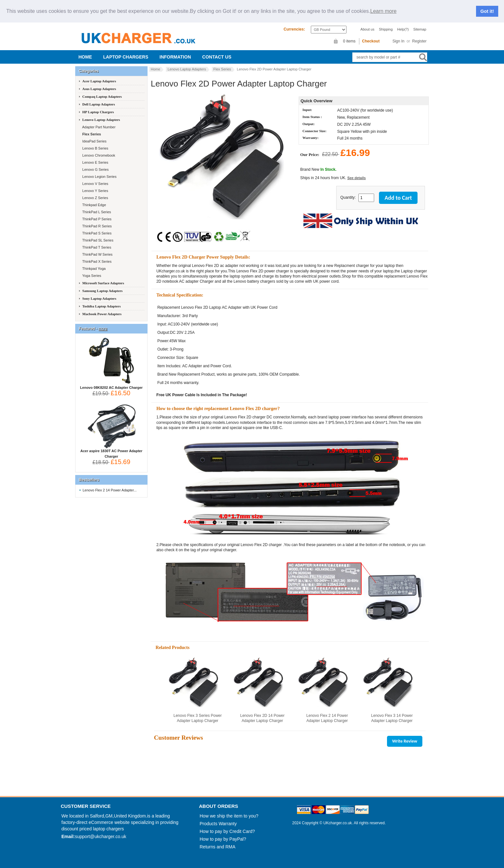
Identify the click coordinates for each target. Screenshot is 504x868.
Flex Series (222, 69)
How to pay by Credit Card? (227, 831)
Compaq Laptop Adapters (102, 96)
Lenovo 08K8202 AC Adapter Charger (111, 386)
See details (356, 178)
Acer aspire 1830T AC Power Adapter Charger (111, 452)
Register (419, 41)
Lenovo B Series (95, 148)
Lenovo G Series (95, 169)
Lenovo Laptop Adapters (187, 69)
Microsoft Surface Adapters (103, 283)
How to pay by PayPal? (223, 839)
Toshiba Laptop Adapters (101, 306)
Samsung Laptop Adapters (102, 291)
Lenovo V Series (95, 184)
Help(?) (403, 29)
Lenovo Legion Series (99, 177)
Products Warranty (218, 824)
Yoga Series (91, 276)
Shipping (386, 29)
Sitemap (420, 29)
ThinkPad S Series (96, 233)
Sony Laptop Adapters (99, 298)
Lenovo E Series (95, 162)
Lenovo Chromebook (98, 155)
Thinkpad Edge (94, 205)
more (103, 329)
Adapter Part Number (98, 127)
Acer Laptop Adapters (99, 81)
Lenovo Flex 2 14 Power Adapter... (110, 490)
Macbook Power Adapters (102, 314)
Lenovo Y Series (95, 191)
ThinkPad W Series (97, 254)
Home (85, 57)
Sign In (398, 41)
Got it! (487, 11)
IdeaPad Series (94, 141)
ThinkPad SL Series (97, 240)
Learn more (383, 11)
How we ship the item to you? (229, 816)
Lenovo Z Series (95, 198)
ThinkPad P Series (96, 219)
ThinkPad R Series (97, 226)
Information (175, 57)
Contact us (217, 57)
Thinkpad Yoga (94, 269)
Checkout (371, 41)
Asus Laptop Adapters (99, 89)
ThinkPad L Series (96, 212)
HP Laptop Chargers (98, 112)
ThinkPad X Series (96, 261)
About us (367, 29)
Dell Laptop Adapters (99, 104)
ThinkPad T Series (96, 247)
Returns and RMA (217, 847)
